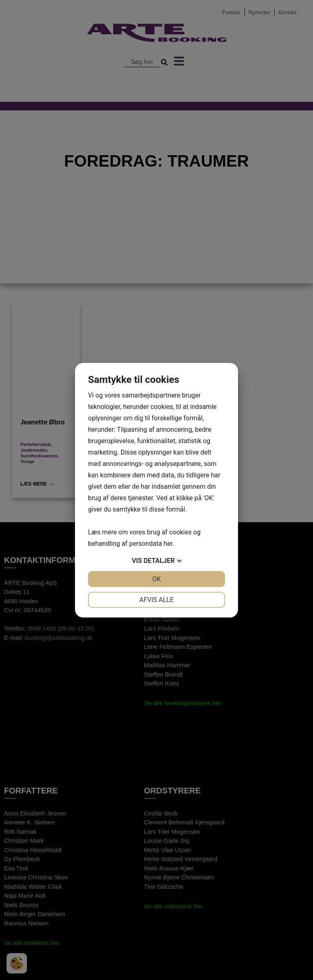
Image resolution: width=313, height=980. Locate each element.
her (168, 544)
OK (156, 579)
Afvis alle (156, 600)
